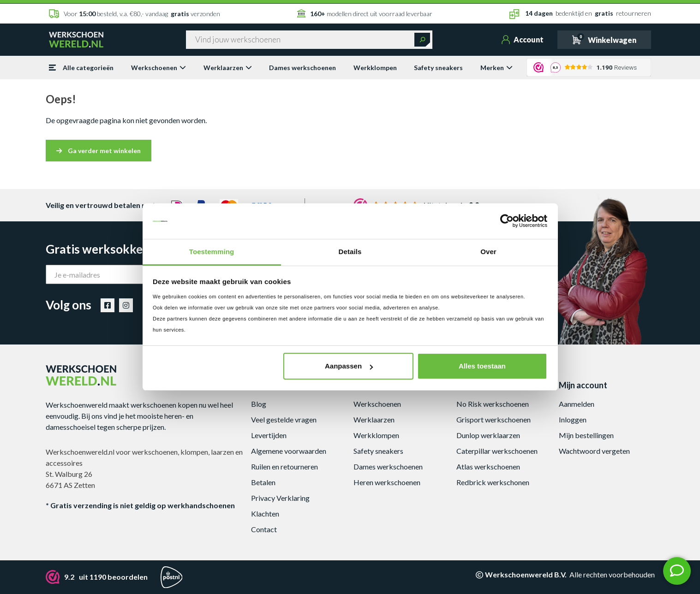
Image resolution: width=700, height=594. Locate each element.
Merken (497, 68)
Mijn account (583, 385)
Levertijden (269, 435)
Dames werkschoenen (302, 68)
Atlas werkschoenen (488, 466)
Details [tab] (350, 252)
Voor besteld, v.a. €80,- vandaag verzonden (135, 14)
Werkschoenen (159, 68)
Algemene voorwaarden (289, 451)
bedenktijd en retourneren (580, 14)
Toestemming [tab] (212, 252)
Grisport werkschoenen (494, 419)
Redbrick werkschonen (493, 482)
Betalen (263, 482)
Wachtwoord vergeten (594, 451)
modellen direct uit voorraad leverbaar (365, 14)
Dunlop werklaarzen (488, 435)
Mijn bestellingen (586, 435)
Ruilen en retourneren (284, 466)
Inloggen (573, 419)
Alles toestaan (482, 366)
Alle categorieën (81, 68)
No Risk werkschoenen (493, 404)
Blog (259, 404)
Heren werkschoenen (387, 482)
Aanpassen (349, 366)
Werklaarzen (228, 68)
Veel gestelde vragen (284, 419)
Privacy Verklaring (280, 498)
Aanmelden (577, 404)
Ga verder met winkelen (99, 151)
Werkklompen (375, 68)
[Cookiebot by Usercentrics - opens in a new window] (507, 221)
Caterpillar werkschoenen (497, 451)
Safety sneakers (438, 68)
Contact (264, 529)
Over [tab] (488, 252)
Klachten (265, 514)
